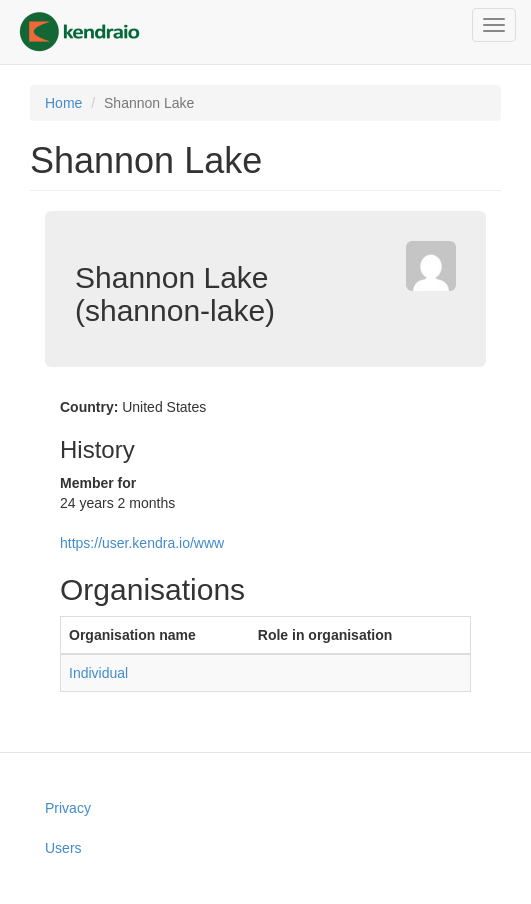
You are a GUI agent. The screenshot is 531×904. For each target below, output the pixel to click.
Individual (98, 673)
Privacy (68, 808)
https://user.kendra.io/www (142, 543)
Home (63, 103)
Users (63, 848)
